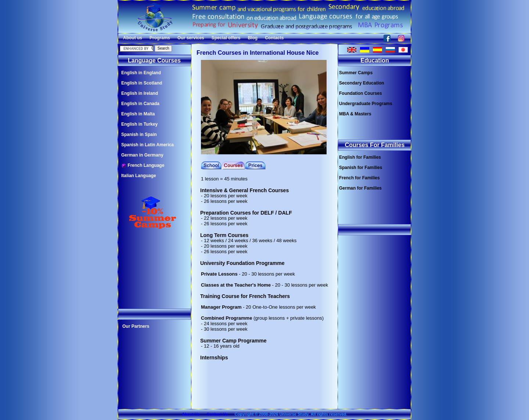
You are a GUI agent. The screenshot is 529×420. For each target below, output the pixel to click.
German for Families (360, 188)
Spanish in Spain (139, 134)
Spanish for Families (361, 168)
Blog (253, 38)
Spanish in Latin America (147, 145)
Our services (191, 38)
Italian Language (139, 176)
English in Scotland (142, 83)
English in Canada (140, 104)
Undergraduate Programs (366, 104)
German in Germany (142, 155)
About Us (191, 414)
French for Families (359, 178)
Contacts (274, 38)
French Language (143, 166)
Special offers (226, 38)
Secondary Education (362, 83)
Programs (160, 38)
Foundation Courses (361, 93)
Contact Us (217, 414)
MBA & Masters (355, 114)
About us (133, 38)
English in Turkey (139, 124)
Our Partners (136, 326)
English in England (141, 73)
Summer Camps (356, 73)
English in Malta (138, 114)
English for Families (360, 157)
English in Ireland (140, 93)
